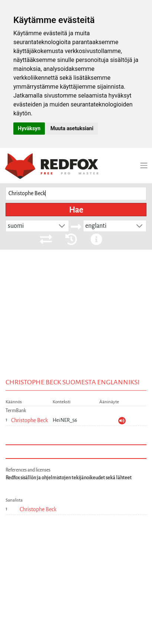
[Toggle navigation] (144, 165)
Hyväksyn (29, 128)
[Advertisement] (76, 331)
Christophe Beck (29, 420)
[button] (62, 226)
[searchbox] (76, 194)
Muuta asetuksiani (72, 128)
